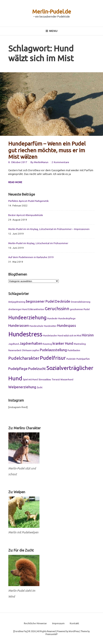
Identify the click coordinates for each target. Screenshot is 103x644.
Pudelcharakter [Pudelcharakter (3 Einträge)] (24, 358)
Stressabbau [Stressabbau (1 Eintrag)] (45, 379)
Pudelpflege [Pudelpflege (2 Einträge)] (18, 369)
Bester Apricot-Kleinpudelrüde (26, 215)
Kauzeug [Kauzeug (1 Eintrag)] (47, 344)
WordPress (74, 631)
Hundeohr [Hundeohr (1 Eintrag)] (52, 318)
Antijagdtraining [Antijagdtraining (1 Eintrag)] (17, 302)
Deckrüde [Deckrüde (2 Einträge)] (63, 301)
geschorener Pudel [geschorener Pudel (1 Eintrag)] (80, 309)
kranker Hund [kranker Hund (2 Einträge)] (63, 343)
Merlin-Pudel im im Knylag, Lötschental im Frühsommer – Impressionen (49, 229)
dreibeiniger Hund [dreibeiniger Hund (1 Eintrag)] (18, 309)
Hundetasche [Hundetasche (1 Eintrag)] (50, 336)
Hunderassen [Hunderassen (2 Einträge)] (19, 325)
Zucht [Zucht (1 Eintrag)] (40, 387)
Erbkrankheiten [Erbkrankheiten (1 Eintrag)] (36, 309)
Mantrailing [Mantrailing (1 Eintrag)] (80, 344)
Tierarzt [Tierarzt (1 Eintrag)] (56, 379)
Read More (15, 182)
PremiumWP (51, 634)
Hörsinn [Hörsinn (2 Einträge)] (88, 335)
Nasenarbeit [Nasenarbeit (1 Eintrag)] (15, 350)
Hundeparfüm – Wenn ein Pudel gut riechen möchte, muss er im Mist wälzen (47, 150)
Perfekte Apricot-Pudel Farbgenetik (28, 201)
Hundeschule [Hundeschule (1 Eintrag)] (36, 326)
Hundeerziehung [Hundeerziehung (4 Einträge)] (27, 317)
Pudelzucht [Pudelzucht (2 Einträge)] (37, 369)
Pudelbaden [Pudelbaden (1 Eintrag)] (74, 350)
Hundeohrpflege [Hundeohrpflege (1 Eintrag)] (67, 318)
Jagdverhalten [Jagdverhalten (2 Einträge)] (31, 343)
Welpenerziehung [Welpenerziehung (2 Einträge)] (22, 387)
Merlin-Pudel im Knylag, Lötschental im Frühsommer (38, 243)
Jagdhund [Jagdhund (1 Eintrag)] (14, 344)
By (40, 162)
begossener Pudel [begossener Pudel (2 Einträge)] (40, 301)
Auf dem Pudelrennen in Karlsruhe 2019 (31, 257)
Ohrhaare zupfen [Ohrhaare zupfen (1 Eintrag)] (31, 350)
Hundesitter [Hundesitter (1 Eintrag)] (50, 326)
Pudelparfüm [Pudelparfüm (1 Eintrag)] (83, 359)
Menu (52, 31)
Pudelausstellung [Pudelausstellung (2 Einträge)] (53, 350)
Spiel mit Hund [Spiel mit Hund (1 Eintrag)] (30, 379)
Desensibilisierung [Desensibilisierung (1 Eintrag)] (81, 302)
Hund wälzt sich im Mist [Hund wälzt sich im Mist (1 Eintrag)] (69, 336)
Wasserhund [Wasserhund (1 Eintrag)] (67, 379)
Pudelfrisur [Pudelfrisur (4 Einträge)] (53, 358)
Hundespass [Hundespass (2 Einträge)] (67, 325)
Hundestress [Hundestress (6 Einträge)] (25, 334)
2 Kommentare (60, 162)
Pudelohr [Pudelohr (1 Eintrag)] (71, 359)
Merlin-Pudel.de (52, 12)
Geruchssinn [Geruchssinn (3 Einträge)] (57, 309)
